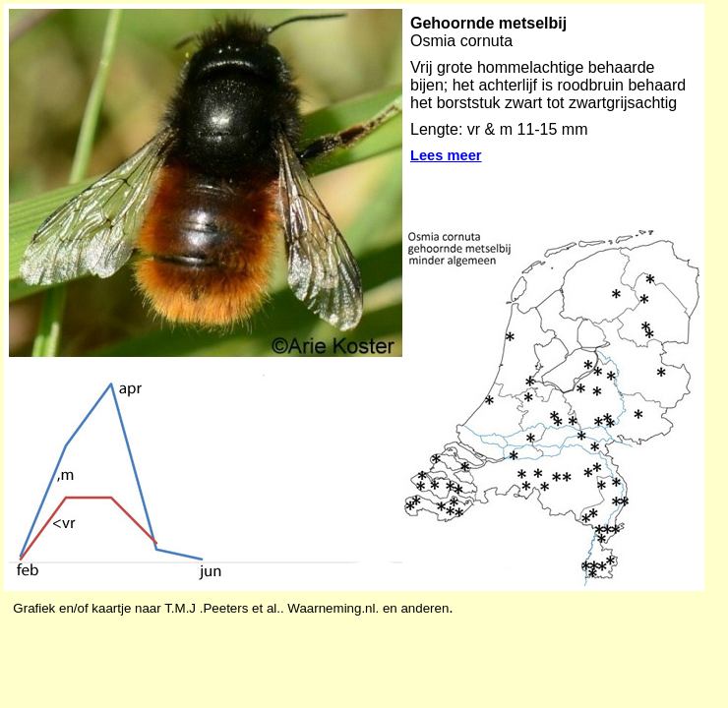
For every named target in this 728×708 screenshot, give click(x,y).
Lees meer (446, 155)
